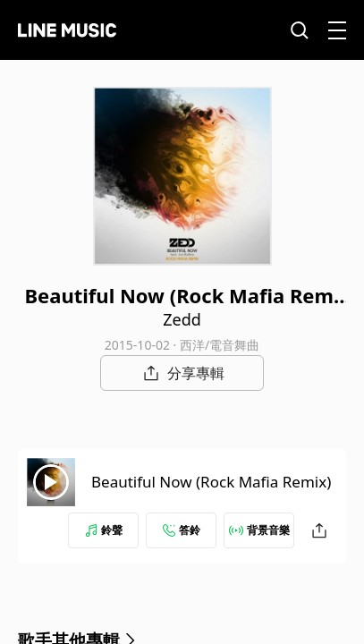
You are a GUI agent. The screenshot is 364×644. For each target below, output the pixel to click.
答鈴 (182, 530)
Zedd (182, 319)
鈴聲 (104, 530)
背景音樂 (259, 530)
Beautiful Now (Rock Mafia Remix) (211, 482)
